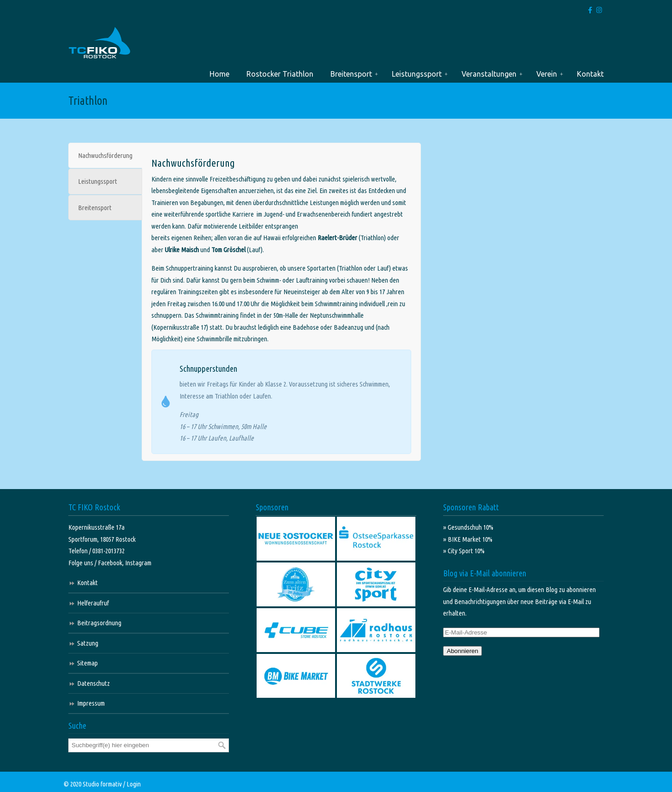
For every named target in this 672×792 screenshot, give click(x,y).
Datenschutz (93, 683)
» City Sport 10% (464, 551)
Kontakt (87, 583)
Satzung (88, 643)
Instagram (138, 563)
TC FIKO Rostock (99, 43)
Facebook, (111, 563)
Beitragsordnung (99, 623)
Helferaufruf (93, 603)
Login (134, 784)
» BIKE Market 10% (468, 539)
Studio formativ (102, 784)
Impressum (91, 703)
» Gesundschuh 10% (468, 527)
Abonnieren (462, 651)
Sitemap (87, 663)
